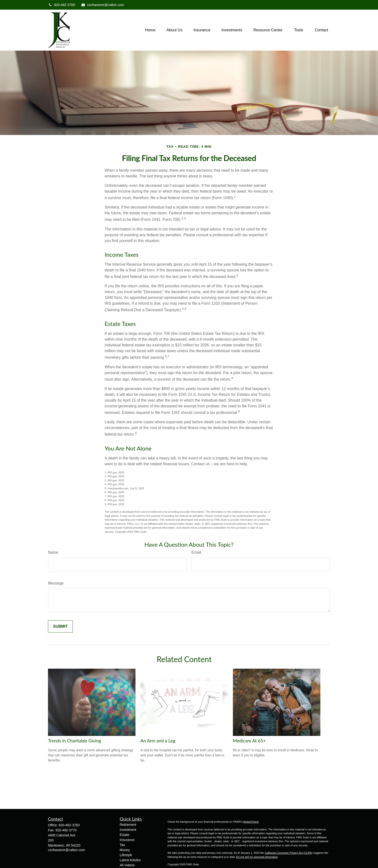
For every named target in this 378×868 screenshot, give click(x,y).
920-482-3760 (61, 5)
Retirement (128, 825)
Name (53, 552)
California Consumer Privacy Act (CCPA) (289, 853)
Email (196, 552)
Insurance (127, 840)
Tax (122, 845)
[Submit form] (60, 626)
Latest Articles (130, 860)
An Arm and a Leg (158, 741)
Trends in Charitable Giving (74, 741)
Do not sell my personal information (257, 857)
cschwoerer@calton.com (103, 5)
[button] (150, 30)
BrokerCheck (251, 822)
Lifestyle (126, 855)
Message (56, 583)
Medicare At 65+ (249, 741)
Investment (128, 830)
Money (125, 850)
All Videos (127, 865)
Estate (125, 835)
